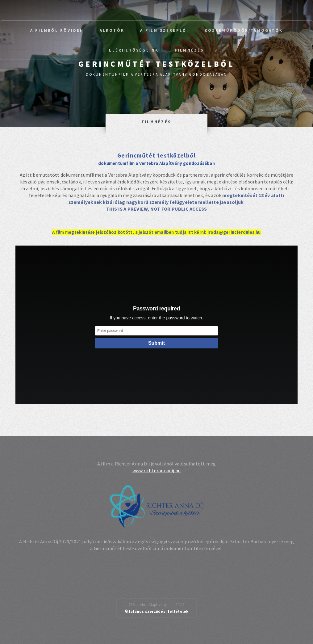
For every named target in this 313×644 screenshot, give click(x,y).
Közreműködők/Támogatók (244, 30)
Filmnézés (189, 50)
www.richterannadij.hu (157, 470)
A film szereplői (164, 30)
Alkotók (112, 30)
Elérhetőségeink (134, 50)
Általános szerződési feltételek (157, 611)
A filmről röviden (57, 30)
